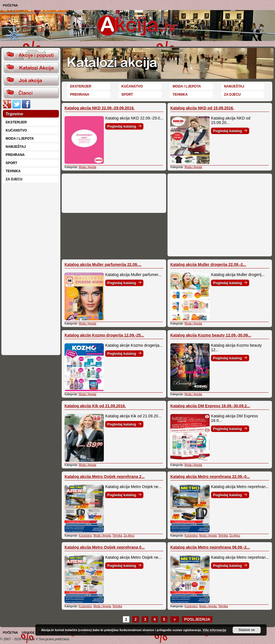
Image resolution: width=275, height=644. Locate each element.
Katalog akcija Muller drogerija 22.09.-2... (208, 264)
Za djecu (14, 179)
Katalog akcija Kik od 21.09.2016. (95, 406)
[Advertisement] (31, 268)
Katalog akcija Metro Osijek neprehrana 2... (105, 477)
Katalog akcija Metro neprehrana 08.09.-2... (210, 547)
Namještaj (16, 147)
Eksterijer (16, 122)
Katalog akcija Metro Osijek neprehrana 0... (105, 547)
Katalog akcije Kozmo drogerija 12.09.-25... (104, 335)
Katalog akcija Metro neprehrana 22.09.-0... (210, 477)
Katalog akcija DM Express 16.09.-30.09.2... (210, 406)
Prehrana (15, 155)
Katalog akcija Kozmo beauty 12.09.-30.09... (211, 335)
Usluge (28, 633)
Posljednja (197, 619)
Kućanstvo (16, 130)
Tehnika (13, 171)
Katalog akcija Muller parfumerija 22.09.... (103, 264)
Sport (11, 163)
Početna (10, 5)
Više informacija (214, 630)
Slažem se (247, 630)
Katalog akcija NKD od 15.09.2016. (202, 108)
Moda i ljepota (20, 139)
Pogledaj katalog (124, 126)
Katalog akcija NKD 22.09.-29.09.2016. (100, 108)
